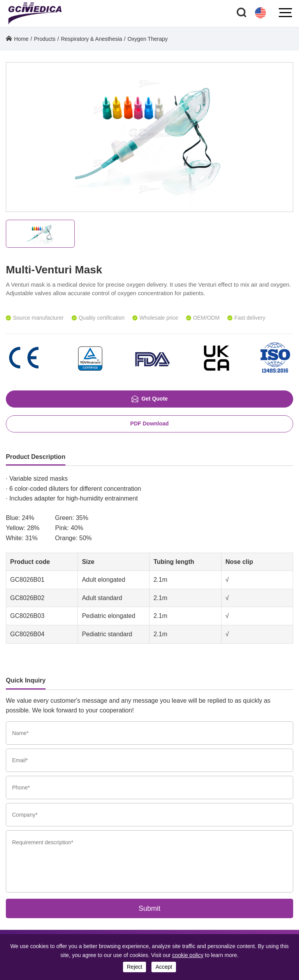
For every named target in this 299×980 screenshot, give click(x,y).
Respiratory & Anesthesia (91, 39)
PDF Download (150, 423)
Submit (149, 908)
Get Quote (149, 399)
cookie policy (188, 955)
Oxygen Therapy (147, 39)
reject (135, 967)
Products (45, 39)
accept (164, 967)
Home (21, 39)
